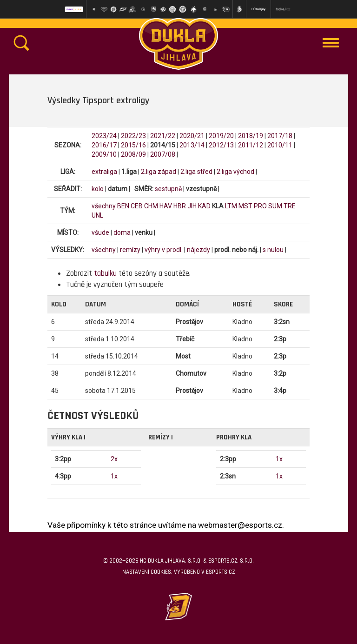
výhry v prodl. (164, 250)
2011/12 (251, 145)
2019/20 (221, 136)
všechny (104, 206)
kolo (98, 189)
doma (122, 232)
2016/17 (104, 145)
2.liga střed (196, 172)
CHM (151, 206)
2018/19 (251, 136)
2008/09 (133, 154)
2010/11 (280, 145)
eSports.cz (220, 572)
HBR (180, 206)
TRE (290, 206)
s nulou (273, 250)
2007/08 (163, 154)
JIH (192, 206)
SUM (275, 206)
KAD (204, 206)
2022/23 (133, 136)
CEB (137, 206)
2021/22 (163, 136)
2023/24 (104, 136)
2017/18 (280, 136)
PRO (260, 206)
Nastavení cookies (147, 572)
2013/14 (192, 145)
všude (100, 232)
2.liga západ (159, 172)
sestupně (168, 189)
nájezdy (198, 250)
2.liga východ (235, 172)
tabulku (105, 273)
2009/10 (104, 154)
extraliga (104, 172)
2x (114, 459)
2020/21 (192, 136)
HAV (166, 206)
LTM (231, 206)
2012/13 (221, 145)
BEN (123, 206)
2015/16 (133, 145)
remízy (130, 250)
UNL (97, 215)
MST (245, 206)
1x (114, 476)
